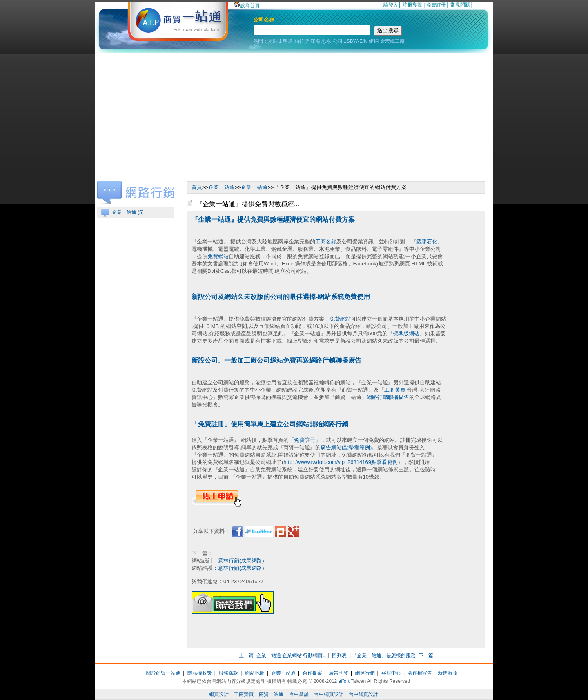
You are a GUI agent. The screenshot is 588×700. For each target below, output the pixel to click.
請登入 (391, 5)
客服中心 (391, 673)
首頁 (197, 187)
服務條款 (228, 673)
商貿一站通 (271, 694)
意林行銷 (229, 561)
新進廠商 (448, 673)
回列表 (339, 655)
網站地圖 (255, 673)
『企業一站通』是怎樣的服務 (384, 655)
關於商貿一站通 (163, 673)
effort (344, 681)
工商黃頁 (395, 390)
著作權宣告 (420, 673)
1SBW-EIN (356, 41)
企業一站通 (222, 187)
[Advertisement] (294, 114)
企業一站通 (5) (128, 212)
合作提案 (312, 673)
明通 (288, 41)
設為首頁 (247, 6)
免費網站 (218, 256)
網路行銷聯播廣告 (388, 397)
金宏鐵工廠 (392, 41)
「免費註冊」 (305, 440)
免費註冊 (436, 5)
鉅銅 (374, 41)
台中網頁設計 (329, 694)
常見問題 (460, 5)
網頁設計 (219, 694)
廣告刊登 (339, 673)
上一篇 (246, 655)
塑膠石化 (427, 242)
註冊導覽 (412, 5)
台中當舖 (299, 694)
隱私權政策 (200, 673)
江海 (315, 41)
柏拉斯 (302, 41)
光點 (273, 41)
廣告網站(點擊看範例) (346, 447)
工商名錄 (326, 242)
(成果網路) (252, 561)
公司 (338, 41)
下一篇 (426, 655)
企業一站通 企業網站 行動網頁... (292, 655)
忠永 (326, 41)
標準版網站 (406, 333)
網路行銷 (365, 673)
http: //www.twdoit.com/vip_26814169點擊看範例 (341, 462)
